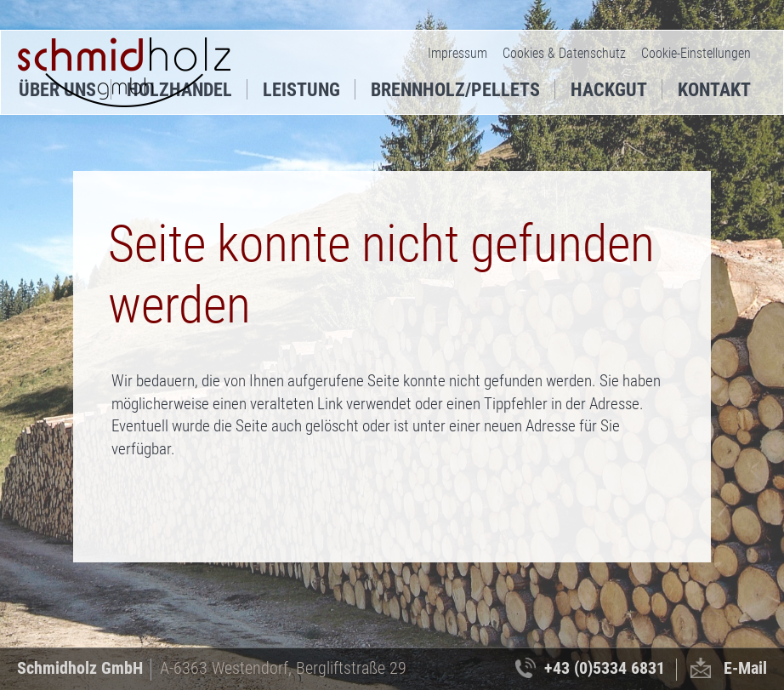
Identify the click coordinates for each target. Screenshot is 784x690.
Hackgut (609, 90)
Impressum (457, 53)
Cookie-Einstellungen (696, 53)
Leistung (301, 90)
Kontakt (714, 90)
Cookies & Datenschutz (564, 53)
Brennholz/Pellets (455, 90)
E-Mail (745, 668)
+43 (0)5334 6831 (605, 668)
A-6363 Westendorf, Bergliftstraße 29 (283, 668)
